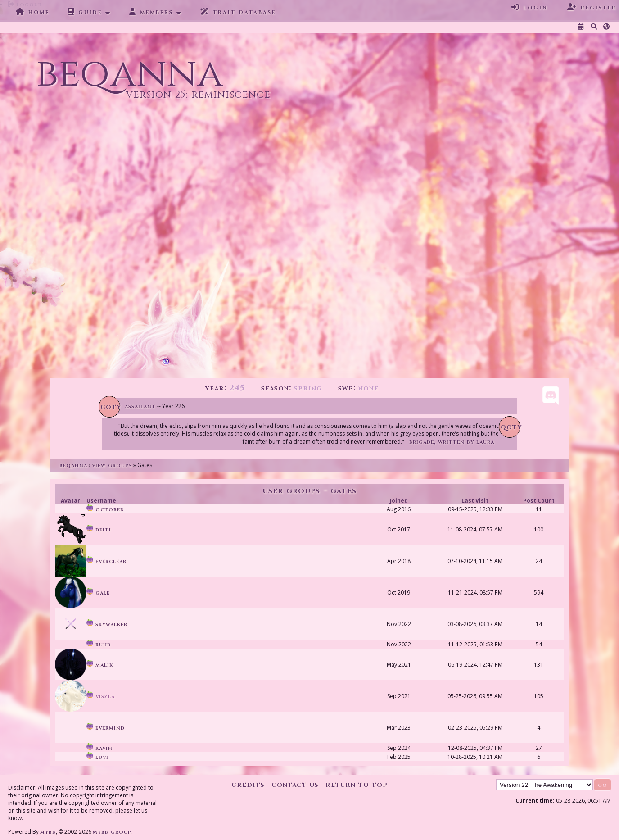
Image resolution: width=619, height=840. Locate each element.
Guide (85, 12)
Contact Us (295, 784)
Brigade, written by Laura (452, 442)
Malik (100, 665)
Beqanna (73, 465)
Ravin (99, 748)
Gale (98, 593)
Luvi (97, 757)
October (105, 509)
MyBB (48, 832)
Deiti (99, 529)
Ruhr (99, 644)
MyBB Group (112, 832)
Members (151, 12)
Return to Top (357, 784)
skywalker (107, 624)
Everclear (106, 561)
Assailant (140, 406)
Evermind (106, 728)
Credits (248, 784)
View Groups (112, 465)
